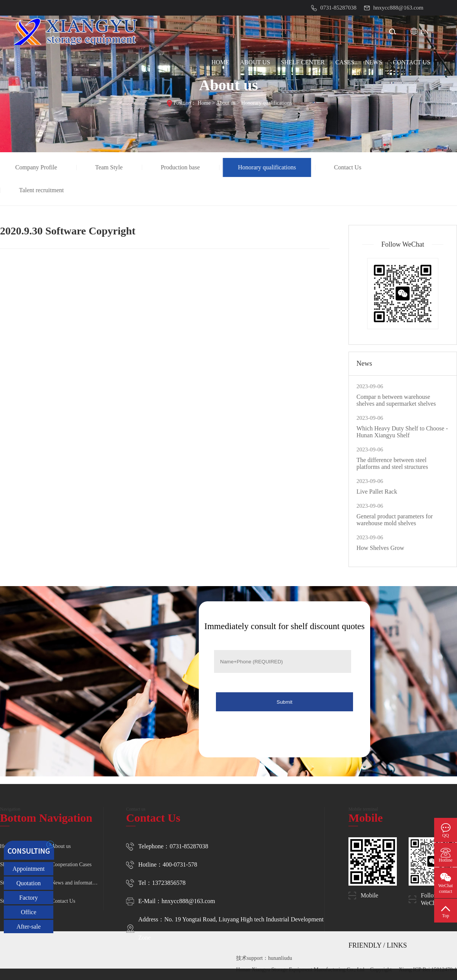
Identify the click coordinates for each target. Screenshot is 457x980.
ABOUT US (255, 62)
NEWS (373, 62)
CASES (345, 62)
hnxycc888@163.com (188, 901)
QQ (445, 835)
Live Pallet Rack (377, 492)
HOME (220, 62)
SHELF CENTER (303, 62)
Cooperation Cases (71, 864)
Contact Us (349, 167)
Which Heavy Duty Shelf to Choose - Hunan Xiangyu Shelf (402, 432)
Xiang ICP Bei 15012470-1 (428, 970)
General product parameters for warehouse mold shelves (395, 520)
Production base (181, 167)
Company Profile (37, 167)
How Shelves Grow (380, 548)
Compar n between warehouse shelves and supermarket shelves (396, 400)
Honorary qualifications (266, 103)
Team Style (110, 167)
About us (226, 103)
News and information (75, 883)
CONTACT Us (412, 62)
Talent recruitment (42, 190)
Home (204, 103)
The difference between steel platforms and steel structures (392, 463)
